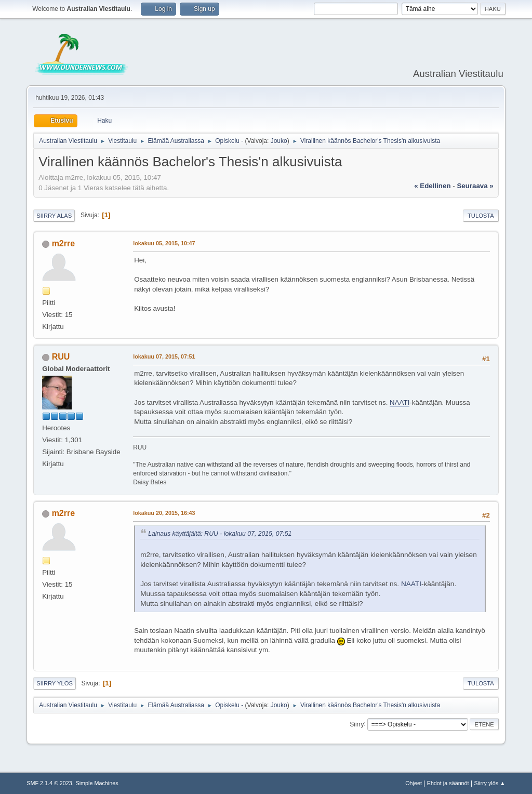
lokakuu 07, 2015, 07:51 (164, 356)
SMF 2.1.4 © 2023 (49, 783)
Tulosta (481, 216)
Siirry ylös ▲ (489, 783)
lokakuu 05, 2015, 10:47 (164, 243)
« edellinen (432, 186)
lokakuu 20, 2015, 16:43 (164, 513)
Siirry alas (54, 216)
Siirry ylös (55, 683)
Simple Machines (97, 783)
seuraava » (475, 186)
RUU (61, 357)
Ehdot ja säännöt (448, 783)
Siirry (357, 724)
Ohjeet (414, 783)
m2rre (63, 243)
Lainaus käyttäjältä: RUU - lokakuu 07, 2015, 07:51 (220, 534)
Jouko (279, 141)
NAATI (400, 402)
